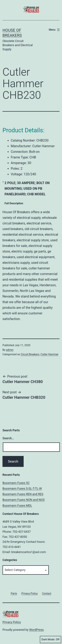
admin (10, 350)
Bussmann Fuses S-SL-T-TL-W (22, 488)
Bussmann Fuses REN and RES (23, 494)
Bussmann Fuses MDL (17, 505)
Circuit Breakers (30, 354)
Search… (8, 438)
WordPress (36, 630)
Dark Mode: (51, 640)
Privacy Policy (12, 622)
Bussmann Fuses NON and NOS (24, 500)
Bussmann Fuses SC (16, 483)
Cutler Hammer (49, 354)
